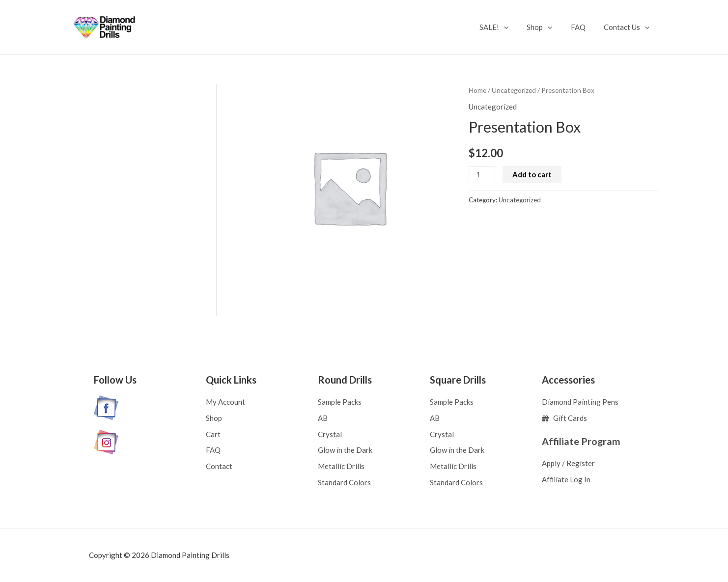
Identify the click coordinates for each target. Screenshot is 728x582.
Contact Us (629, 27)
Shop (549, 27)
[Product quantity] (482, 175)
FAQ (584, 27)
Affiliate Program (582, 441)
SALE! (507, 27)
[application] (517, 27)
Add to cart (532, 174)
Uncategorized (514, 90)
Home (477, 90)
